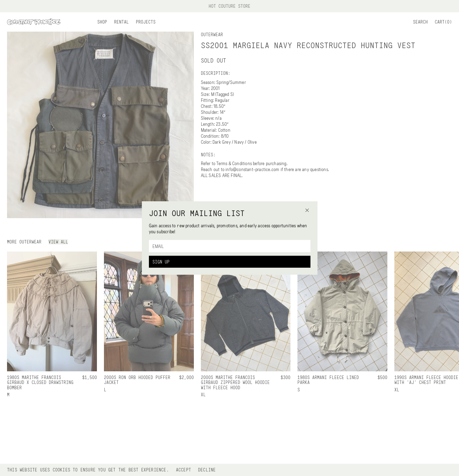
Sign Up (161, 262)
